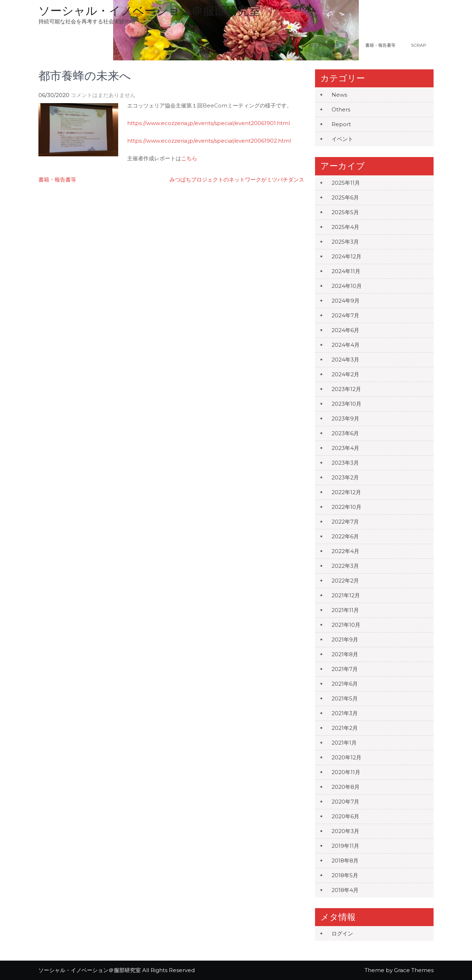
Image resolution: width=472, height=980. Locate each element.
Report (341, 124)
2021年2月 (345, 728)
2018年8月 (345, 861)
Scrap (419, 45)
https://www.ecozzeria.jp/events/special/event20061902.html (209, 141)
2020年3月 (345, 831)
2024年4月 (346, 345)
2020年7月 (345, 802)
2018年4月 (345, 890)
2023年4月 (345, 448)
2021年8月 (345, 654)
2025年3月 (345, 242)
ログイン (342, 933)
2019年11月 (345, 846)
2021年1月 (344, 743)
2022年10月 (346, 507)
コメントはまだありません (103, 95)
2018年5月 (345, 875)
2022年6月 (345, 536)
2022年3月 (345, 566)
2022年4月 (345, 551)
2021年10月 (346, 625)
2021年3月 (345, 713)
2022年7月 (345, 522)
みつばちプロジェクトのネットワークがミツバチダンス (237, 180)
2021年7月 (345, 669)
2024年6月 (345, 330)
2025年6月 (345, 197)
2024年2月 (345, 374)
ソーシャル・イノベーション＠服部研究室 (149, 11)
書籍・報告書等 (380, 45)
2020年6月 (345, 816)
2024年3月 (345, 360)
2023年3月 (345, 463)
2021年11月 (345, 610)
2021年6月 (345, 684)
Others (341, 109)
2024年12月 (346, 256)
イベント (342, 139)
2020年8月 (346, 787)
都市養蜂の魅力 (333, 45)
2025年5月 (345, 212)
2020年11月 (346, 772)
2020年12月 (346, 757)
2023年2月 (345, 477)
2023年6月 (345, 433)
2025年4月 (345, 227)
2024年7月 (345, 315)
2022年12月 (346, 492)
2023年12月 (346, 389)
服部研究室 (272, 45)
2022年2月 (345, 581)
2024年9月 (346, 301)
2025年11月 (346, 183)
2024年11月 (346, 271)
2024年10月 (347, 286)
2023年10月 (346, 404)
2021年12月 (346, 595)
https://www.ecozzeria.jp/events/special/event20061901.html (209, 123)
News (339, 95)
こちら (189, 158)
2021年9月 (345, 639)
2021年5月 (345, 698)
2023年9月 (345, 418)
